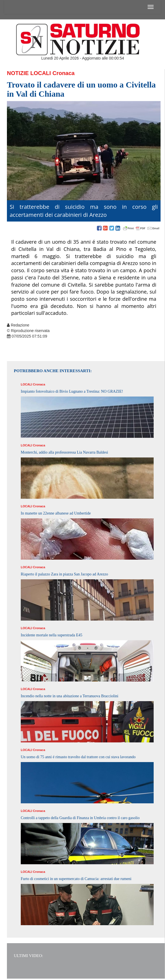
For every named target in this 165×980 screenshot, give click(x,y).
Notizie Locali (29, 73)
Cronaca (63, 73)
